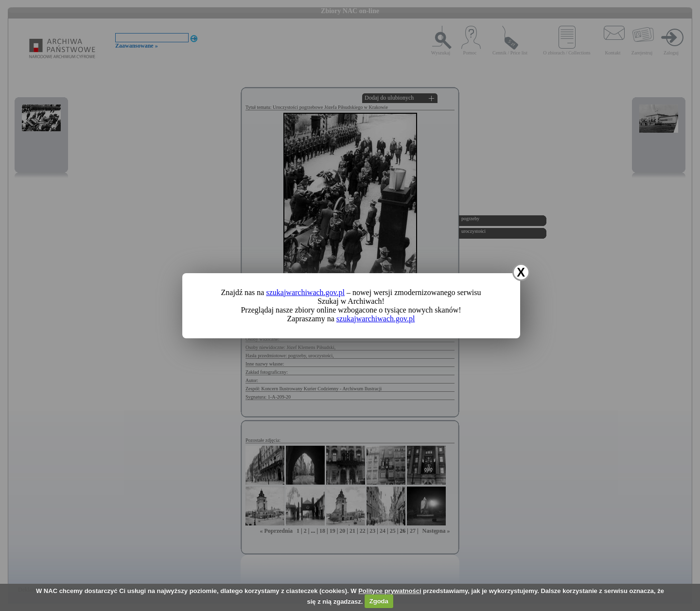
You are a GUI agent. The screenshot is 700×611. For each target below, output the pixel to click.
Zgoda (379, 601)
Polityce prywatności (390, 591)
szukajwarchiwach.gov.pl (305, 292)
